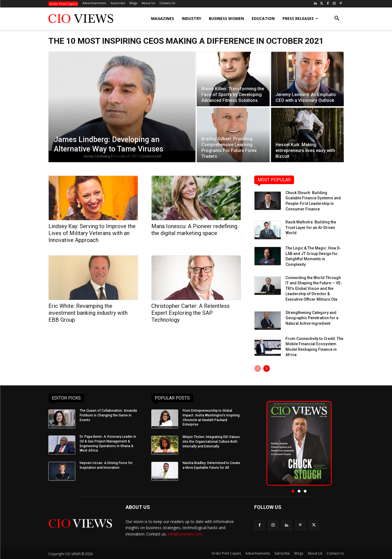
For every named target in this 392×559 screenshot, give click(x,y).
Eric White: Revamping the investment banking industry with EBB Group (88, 313)
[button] (337, 19)
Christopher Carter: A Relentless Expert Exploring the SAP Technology (190, 313)
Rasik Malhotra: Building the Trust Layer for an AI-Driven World (311, 227)
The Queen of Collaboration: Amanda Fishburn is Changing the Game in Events (108, 415)
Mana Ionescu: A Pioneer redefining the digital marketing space (194, 230)
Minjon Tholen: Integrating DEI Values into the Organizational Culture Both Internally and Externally (211, 442)
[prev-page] (258, 369)
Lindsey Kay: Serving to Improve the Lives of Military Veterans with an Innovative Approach (92, 233)
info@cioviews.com (185, 534)
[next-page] (267, 369)
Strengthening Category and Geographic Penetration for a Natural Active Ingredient (312, 318)
